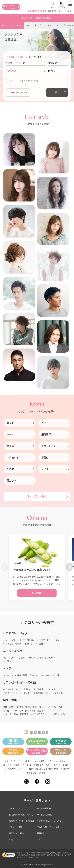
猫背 (55, 714)
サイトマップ (15, 808)
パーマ (10, 434)
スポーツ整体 (17, 711)
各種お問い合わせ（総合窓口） (22, 821)
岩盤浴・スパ (44, 689)
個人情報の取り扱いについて (21, 815)
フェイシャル (9, 675)
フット (14, 658)
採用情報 (41, 833)
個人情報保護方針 (44, 808)
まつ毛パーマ (51, 658)
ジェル (22, 658)
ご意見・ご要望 (16, 827)
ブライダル (34, 675)
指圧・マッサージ (41, 707)
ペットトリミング (54, 693)
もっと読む (37, 593)
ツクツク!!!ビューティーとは (49, 821)
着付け (45, 458)
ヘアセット (13, 458)
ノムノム (41, 840)
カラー (45, 423)
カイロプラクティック (41, 714)
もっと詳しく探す (37, 496)
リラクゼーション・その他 (19, 682)
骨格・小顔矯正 (16, 707)
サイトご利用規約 (44, 815)
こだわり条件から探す (18, 92)
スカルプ (31, 658)
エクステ (12, 446)
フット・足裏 (21, 689)
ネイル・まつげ (33, 25)
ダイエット (30, 711)
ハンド (6, 658)
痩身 (19, 675)
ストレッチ (57, 689)
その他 (10, 469)
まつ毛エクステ (10, 662)
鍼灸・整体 (10, 700)
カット (10, 423)
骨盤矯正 (41, 711)
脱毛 (25, 675)
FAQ (11, 840)
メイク (45, 469)
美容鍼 (28, 707)
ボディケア (8, 689)
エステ (48, 25)
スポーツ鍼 (57, 707)
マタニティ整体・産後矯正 (16, 714)
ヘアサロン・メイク (12, 25)
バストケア (46, 675)
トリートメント (50, 446)
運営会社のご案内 (16, 833)
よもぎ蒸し (39, 693)
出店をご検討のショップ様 (48, 827)
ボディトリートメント (21, 693)
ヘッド (33, 689)
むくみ (62, 714)
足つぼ (6, 711)
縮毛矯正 (46, 434)
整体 (5, 707)
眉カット (12, 481)
